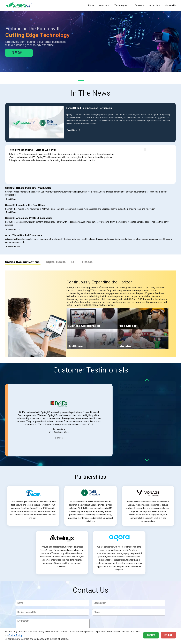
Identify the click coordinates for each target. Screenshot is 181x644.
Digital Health (56, 262)
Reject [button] (168, 635)
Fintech (87, 262)
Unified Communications (22, 262)
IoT (74, 262)
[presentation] (115, 624)
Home (91, 5)
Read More (74, 130)
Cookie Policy (15, 635)
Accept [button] (151, 635)
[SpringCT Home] (19, 5)
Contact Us (171, 5)
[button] (104, 6)
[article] (33, 506)
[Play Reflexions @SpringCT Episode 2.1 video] (145, 150)
